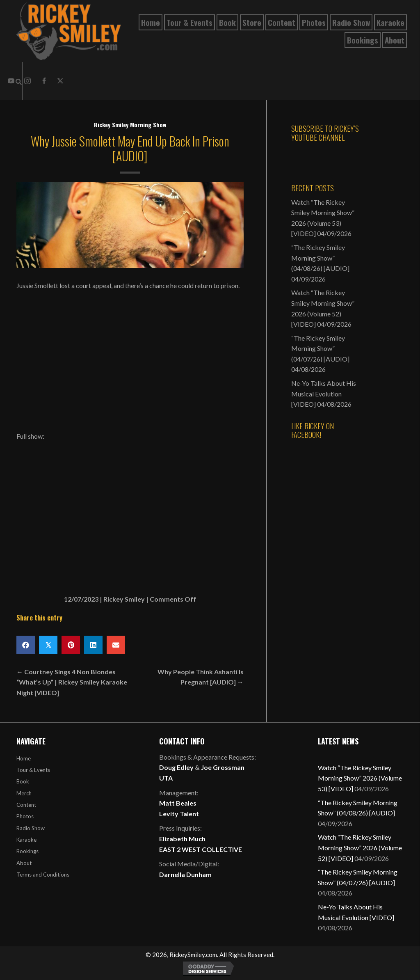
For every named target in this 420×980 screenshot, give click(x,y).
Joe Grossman (223, 767)
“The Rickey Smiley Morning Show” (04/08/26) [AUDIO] (320, 258)
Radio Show (31, 828)
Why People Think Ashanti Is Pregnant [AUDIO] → (201, 677)
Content (26, 805)
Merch (24, 793)
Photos (25, 816)
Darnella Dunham (185, 874)
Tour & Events (33, 770)
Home (24, 758)
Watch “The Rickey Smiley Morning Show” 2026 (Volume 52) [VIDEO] (360, 847)
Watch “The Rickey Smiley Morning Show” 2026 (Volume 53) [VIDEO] (360, 778)
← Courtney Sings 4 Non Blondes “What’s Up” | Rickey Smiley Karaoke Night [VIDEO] (72, 682)
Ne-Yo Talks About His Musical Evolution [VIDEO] (324, 394)
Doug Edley (176, 767)
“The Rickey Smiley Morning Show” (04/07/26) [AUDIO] (320, 348)
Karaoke (26, 840)
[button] (44, 81)
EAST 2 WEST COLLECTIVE (201, 849)
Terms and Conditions (43, 875)
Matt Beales (178, 803)
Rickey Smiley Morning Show (130, 125)
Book (23, 781)
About (24, 863)
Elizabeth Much (182, 839)
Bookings (27, 851)
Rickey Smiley (124, 599)
